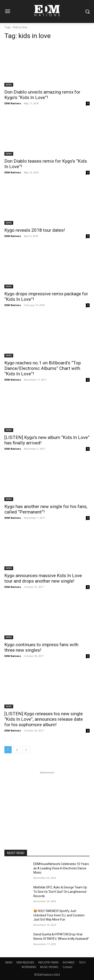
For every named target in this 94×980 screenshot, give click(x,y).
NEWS (9, 85)
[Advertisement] (47, 802)
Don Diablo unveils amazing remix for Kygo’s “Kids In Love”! (42, 95)
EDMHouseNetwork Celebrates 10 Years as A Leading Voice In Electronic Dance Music (61, 868)
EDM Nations (13, 103)
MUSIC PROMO (49, 967)
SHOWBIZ (69, 962)
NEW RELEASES (25, 962)
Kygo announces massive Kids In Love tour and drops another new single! (43, 578)
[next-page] (26, 750)
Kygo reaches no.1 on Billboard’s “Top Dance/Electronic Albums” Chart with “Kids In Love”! (43, 368)
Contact (67, 967)
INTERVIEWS (29, 967)
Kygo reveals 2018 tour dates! (35, 230)
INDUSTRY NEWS (48, 962)
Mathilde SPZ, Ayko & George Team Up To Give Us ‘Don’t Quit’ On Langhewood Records (60, 892)
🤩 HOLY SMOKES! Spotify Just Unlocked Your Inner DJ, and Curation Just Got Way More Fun (59, 915)
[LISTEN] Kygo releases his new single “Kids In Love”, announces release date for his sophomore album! (44, 719)
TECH (82, 962)
